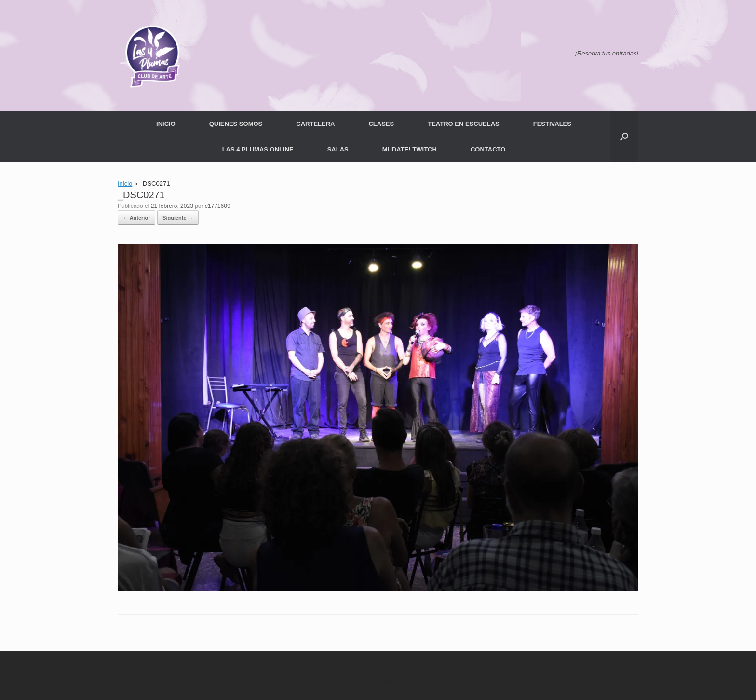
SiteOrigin (394, 681)
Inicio (125, 184)
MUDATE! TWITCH (410, 149)
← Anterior (136, 218)
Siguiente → (178, 218)
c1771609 (218, 206)
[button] (624, 137)
